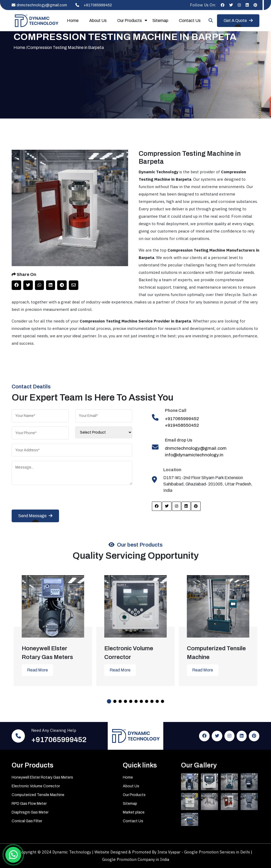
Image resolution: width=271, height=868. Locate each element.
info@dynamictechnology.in (194, 455)
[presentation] (52, 499)
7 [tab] (141, 701)
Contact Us (190, 21)
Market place (134, 812)
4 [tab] (125, 701)
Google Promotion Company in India (136, 859)
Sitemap (160, 21)
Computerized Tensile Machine (38, 795)
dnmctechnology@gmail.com (39, 5)
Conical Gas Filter (27, 821)
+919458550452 (182, 425)
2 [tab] (115, 701)
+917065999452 (92, 5)
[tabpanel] (53, 627)
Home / (20, 47)
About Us (98, 21)
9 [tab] (152, 701)
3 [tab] (120, 701)
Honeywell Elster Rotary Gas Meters (42, 777)
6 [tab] (136, 701)
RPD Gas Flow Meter (29, 804)
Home (73, 21)
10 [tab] (157, 701)
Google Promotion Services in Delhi (218, 852)
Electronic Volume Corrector (36, 786)
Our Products (130, 21)
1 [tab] (109, 701)
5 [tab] (131, 701)
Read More (37, 670)
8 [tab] (147, 701)
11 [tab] (162, 701)
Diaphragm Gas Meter (30, 812)
